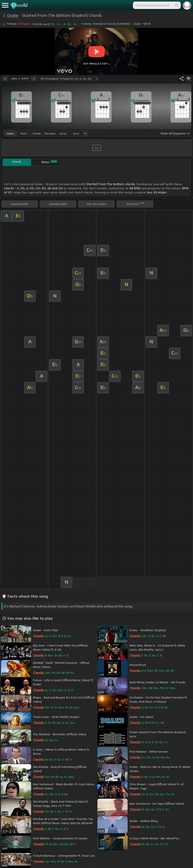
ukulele (37, 133)
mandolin (50, 133)
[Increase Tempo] (34, 79)
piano (24, 133)
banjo (63, 133)
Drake (13, 15)
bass (76, 133)
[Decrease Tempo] (5, 79)
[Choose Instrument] (85, 133)
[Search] (177, 5)
